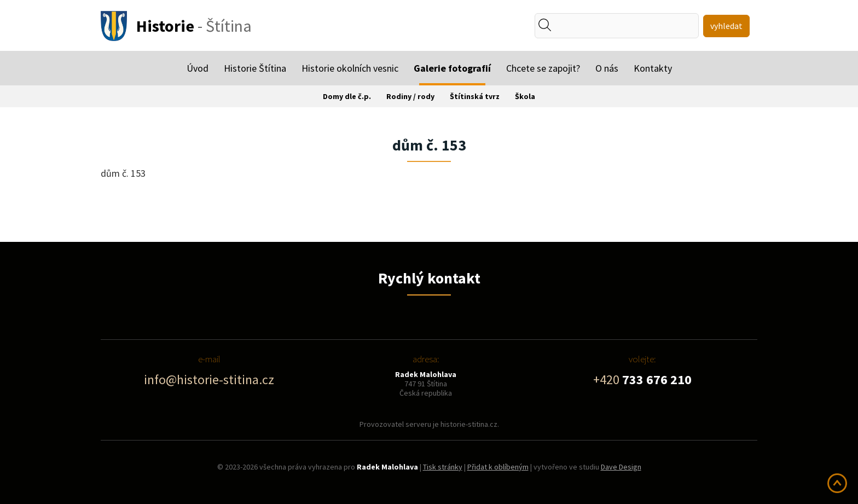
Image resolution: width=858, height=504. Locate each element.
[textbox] (584, 26)
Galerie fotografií (452, 68)
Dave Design (621, 467)
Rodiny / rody (410, 96)
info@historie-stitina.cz (209, 380)
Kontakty (653, 68)
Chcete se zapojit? (543, 68)
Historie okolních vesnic (350, 68)
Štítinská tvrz (475, 96)
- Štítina (194, 26)
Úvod (198, 68)
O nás (607, 68)
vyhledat (726, 26)
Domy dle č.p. (347, 96)
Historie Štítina (255, 68)
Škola (525, 96)
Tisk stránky (443, 467)
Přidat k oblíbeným (498, 467)
